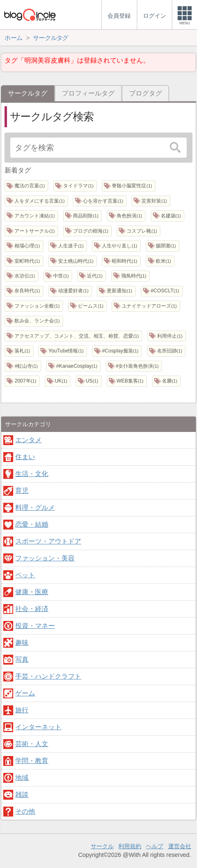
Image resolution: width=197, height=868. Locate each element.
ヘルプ (155, 846)
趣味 (22, 643)
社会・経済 (32, 609)
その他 (25, 811)
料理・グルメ (35, 507)
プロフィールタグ (88, 93)
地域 (22, 778)
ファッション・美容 (45, 558)
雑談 (22, 794)
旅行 (22, 710)
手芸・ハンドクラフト (48, 676)
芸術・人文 (32, 744)
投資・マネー (35, 626)
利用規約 (130, 846)
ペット (25, 575)
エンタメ (28, 440)
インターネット (38, 727)
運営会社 (180, 846)
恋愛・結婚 (32, 524)
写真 (22, 659)
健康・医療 (32, 592)
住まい (25, 457)
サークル (102, 846)
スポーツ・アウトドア (48, 541)
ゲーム (25, 693)
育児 (22, 491)
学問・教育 (32, 761)
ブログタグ (145, 93)
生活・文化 (32, 474)
